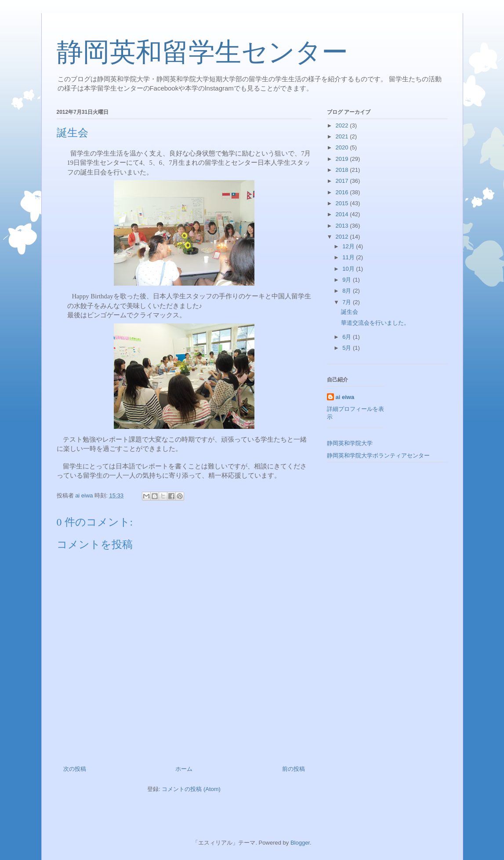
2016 (343, 192)
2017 (343, 181)
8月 (348, 291)
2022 (343, 125)
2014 (343, 214)
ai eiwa (345, 397)
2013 (343, 226)
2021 (343, 136)
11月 (349, 257)
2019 (343, 159)
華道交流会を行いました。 (375, 323)
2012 (343, 237)
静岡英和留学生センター (202, 52)
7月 (348, 302)
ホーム (184, 769)
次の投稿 (75, 769)
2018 (343, 170)
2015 (343, 203)
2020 (343, 147)
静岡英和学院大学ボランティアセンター (378, 455)
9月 (348, 280)
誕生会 (350, 312)
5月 (348, 348)
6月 (348, 337)
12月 (349, 246)
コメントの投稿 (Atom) (191, 789)
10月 (349, 269)
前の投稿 (294, 769)
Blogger (300, 843)
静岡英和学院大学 (350, 443)
